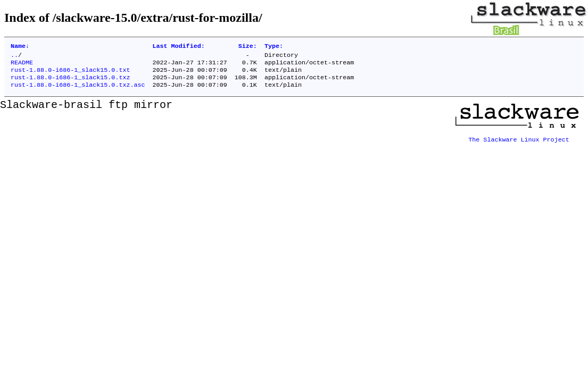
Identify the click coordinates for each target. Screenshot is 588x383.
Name (20, 47)
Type (274, 47)
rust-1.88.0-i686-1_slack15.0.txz (70, 82)
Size (248, 47)
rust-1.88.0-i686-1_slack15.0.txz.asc (78, 91)
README (22, 65)
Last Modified (178, 47)
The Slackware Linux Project (519, 142)
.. (14, 57)
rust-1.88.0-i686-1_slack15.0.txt (70, 74)
